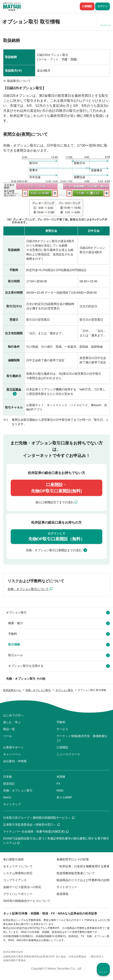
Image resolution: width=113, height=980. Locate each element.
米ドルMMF (64, 797)
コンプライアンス (15, 880)
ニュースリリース (68, 754)
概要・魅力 (16, 623)
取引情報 (14, 644)
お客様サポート (13, 747)
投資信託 (9, 784)
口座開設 (87, 6)
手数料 (13, 634)
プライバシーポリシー (18, 894)
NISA (60, 790)
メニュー (103, 972)
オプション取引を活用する (26, 666)
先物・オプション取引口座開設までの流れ (54, 550)
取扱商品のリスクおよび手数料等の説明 (83, 880)
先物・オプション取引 (18, 790)
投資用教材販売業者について (76, 873)
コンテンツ (105, 25)
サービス (62, 729)
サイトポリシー (67, 887)
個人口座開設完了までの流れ (55, 502)
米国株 (61, 777)
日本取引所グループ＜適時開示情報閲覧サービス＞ (39, 818)
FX (58, 784)
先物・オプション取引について (28, 589)
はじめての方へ (13, 715)
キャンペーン (12, 754)
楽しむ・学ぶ (12, 722)
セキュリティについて (18, 866)
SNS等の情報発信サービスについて (27, 901)
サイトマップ (12, 804)
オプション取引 (16, 612)
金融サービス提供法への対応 (22, 887)
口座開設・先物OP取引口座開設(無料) (56, 488)
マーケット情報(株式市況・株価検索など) (82, 738)
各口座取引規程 (13, 859)
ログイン (102, 6)
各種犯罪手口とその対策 (73, 859)
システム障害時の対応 (18, 873)
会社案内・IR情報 (15, 761)
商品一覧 (9, 729)
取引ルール (16, 655)
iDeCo (7, 797)
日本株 (8, 777)
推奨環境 (62, 894)
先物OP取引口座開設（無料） (57, 536)
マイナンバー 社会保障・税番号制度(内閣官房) (36, 832)
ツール (8, 736)
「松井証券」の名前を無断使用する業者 (83, 866)
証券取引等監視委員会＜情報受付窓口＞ (32, 825)
